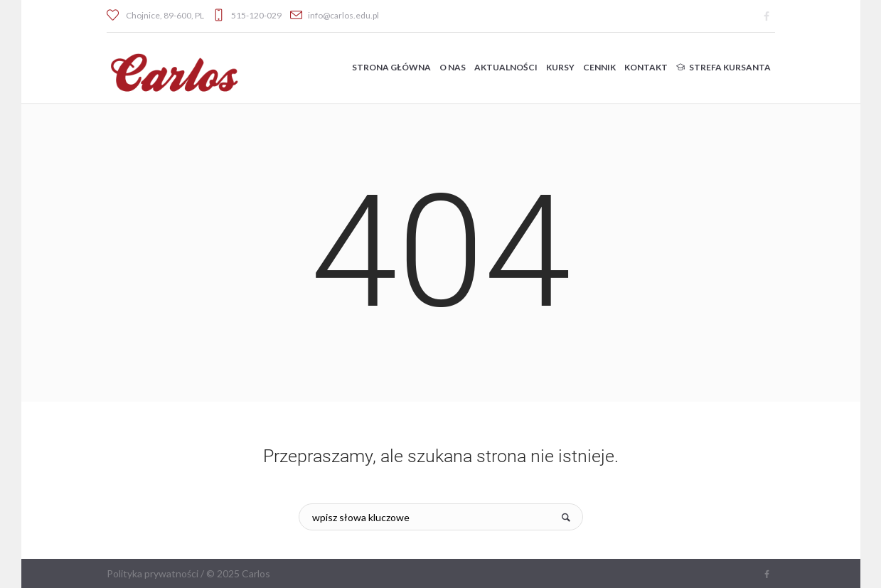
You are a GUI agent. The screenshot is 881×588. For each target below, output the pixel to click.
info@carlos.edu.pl (343, 15)
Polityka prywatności (153, 573)
